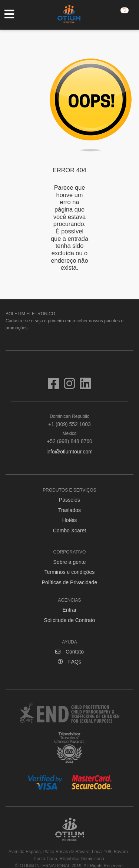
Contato (69, 652)
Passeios (69, 500)
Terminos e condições (69, 572)
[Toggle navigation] (13, 14)
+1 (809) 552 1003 (69, 420)
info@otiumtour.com (69, 452)
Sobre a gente (70, 562)
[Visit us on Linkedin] (85, 386)
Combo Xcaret (69, 531)
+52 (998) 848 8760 (69, 437)
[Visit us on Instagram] (72, 386)
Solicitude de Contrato (70, 620)
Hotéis (70, 520)
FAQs (69, 662)
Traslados (69, 510)
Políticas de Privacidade (69, 582)
